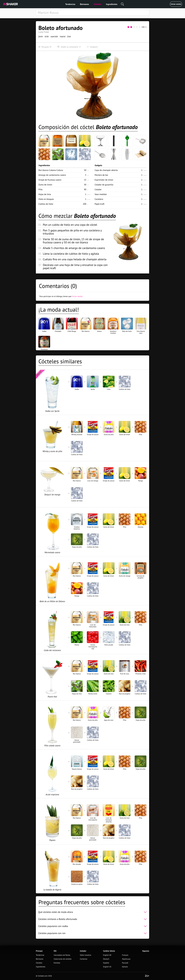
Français (125, 955)
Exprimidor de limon (104, 180)
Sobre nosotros (86, 955)
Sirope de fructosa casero (50, 180)
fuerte (41, 36)
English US (107, 967)
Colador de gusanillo (104, 185)
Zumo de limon (45, 185)
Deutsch (106, 959)
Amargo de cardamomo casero (52, 175)
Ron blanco (51, 170)
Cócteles (97, 4)
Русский (125, 963)
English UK (107, 955)
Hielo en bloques (46, 199)
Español (106, 963)
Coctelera (99, 199)
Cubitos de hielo (46, 204)
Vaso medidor (101, 194)
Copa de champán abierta (106, 170)
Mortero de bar (101, 175)
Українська (126, 959)
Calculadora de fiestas (62, 955)
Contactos (84, 959)
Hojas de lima (45, 194)
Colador (98, 189)
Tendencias (70, 4)
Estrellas (57, 963)
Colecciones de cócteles (63, 959)
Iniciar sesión (176, 4)
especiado (54, 36)
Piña (40, 189)
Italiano (125, 967)
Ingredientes (112, 4)
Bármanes (84, 4)
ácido (47, 36)
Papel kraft (100, 204)
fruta (69, 36)
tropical (63, 36)
